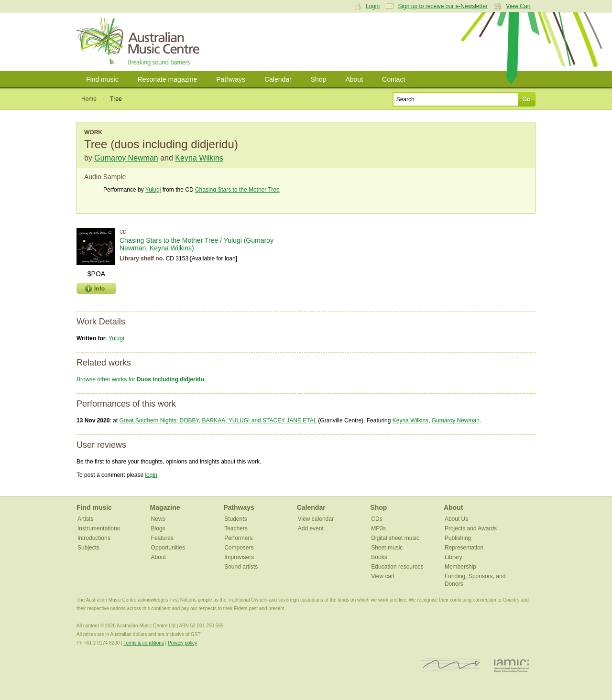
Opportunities (168, 548)
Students (235, 519)
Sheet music (387, 548)
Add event (311, 528)
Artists (85, 519)
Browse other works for (140, 379)
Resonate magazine (168, 79)
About (354, 79)
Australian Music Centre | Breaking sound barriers (140, 42)
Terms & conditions (143, 643)
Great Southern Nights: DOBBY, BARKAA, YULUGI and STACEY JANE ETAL (218, 420)
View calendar (316, 519)
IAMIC (511, 665)
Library (454, 557)
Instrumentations (99, 528)
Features (162, 538)
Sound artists (241, 567)
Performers (238, 538)
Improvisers (239, 557)
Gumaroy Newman (126, 158)
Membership (460, 567)
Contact (393, 79)
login (151, 475)
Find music (102, 79)
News (158, 519)
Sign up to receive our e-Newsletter (443, 6)
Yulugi (153, 190)
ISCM (451, 665)
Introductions (94, 538)
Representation (464, 548)
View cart (383, 576)
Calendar (278, 79)
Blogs (158, 528)
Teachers (236, 528)
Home (89, 99)
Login (373, 6)
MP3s (378, 528)
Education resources (397, 567)
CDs (377, 519)
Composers (239, 548)
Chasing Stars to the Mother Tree (237, 190)
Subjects (88, 548)
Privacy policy (182, 643)
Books (379, 557)
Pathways (231, 79)
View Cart (518, 6)
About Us (456, 519)
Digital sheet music (395, 538)
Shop (319, 79)
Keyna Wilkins (199, 158)
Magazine (165, 507)
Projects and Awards (471, 528)
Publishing (458, 538)
